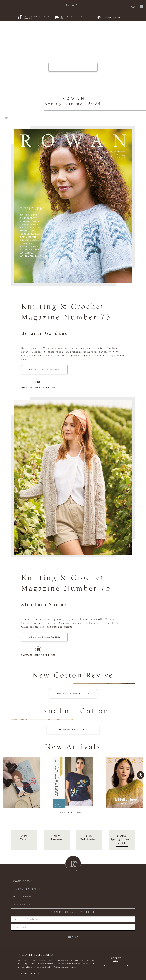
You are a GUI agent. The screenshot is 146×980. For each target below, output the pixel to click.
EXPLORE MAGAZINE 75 (73, 67)
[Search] (133, 7)
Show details (30, 974)
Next (141, 790)
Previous (5, 790)
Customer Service (26, 889)
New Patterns (57, 839)
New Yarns (24, 839)
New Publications (89, 839)
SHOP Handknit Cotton (73, 729)
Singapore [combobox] (20, 927)
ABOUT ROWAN (23, 881)
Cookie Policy (53, 967)
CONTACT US (21, 905)
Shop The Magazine (44, 370)
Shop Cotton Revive (73, 694)
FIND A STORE (22, 897)
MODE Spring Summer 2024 (122, 840)
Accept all (116, 960)
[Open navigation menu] (5, 6)
